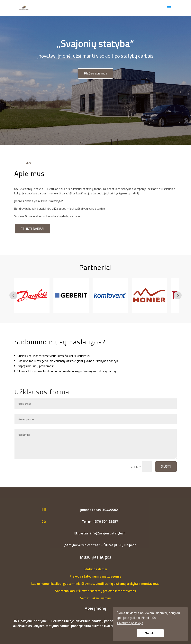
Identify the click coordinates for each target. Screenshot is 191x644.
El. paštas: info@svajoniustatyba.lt (100, 533)
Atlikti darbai (32, 229)
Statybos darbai (95, 569)
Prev (13, 295)
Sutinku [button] (150, 633)
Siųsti (166, 466)
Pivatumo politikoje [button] (130, 623)
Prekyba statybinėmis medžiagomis (95, 576)
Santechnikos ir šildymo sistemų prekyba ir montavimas (95, 591)
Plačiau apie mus (95, 73)
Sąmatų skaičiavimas (95, 598)
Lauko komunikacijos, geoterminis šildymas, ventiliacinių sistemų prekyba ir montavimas (95, 584)
